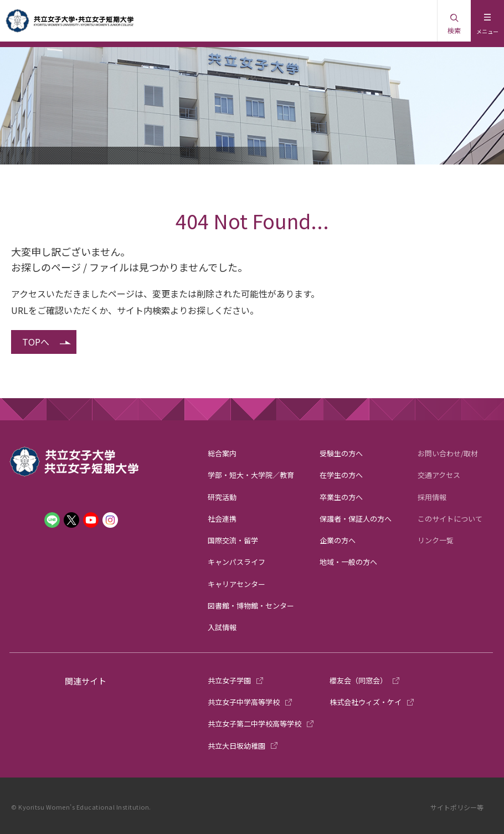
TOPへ (36, 342)
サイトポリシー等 (457, 807)
